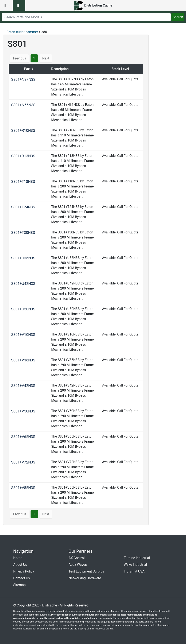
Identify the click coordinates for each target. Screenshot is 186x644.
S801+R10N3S (23, 131)
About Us (20, 565)
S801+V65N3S (23, 437)
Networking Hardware (85, 578)
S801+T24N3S (23, 207)
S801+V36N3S (23, 360)
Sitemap (19, 585)
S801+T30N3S (23, 233)
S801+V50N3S (23, 411)
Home (18, 558)
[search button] (19, 6)
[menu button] (6, 6)
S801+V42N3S (23, 386)
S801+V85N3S (23, 488)
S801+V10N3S (23, 335)
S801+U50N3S (23, 309)
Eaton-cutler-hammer (22, 32)
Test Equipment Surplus (86, 571)
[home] (93, 6)
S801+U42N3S (23, 284)
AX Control (76, 558)
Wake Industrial (135, 565)
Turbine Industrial (137, 558)
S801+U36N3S (23, 258)
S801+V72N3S (23, 462)
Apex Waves (78, 565)
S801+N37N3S (23, 79)
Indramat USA (134, 571)
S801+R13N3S (23, 156)
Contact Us (22, 578)
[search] (86, 17)
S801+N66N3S (23, 105)
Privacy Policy (24, 571)
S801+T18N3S (23, 182)
